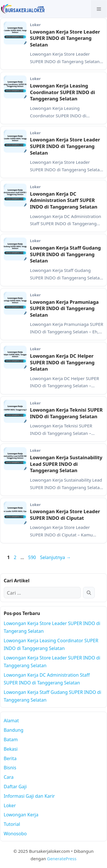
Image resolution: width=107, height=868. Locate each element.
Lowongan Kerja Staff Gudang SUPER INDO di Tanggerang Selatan (65, 254)
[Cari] (89, 593)
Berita (10, 758)
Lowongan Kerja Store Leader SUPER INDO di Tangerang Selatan (65, 38)
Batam (11, 739)
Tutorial (12, 824)
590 (32, 557)
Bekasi (11, 749)
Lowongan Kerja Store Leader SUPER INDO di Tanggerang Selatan (65, 146)
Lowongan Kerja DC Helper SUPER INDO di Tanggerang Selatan (62, 362)
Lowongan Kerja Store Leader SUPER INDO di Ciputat (65, 515)
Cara (9, 777)
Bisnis (10, 768)
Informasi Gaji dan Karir (29, 796)
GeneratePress (62, 859)
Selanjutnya (55, 557)
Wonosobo (15, 834)
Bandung (14, 730)
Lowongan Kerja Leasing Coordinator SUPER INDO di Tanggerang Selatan (62, 92)
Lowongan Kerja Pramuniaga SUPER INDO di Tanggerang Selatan (64, 308)
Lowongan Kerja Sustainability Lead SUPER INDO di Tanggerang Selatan (66, 464)
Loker (10, 805)
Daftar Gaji (15, 787)
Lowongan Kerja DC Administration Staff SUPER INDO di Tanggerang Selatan (64, 200)
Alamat (11, 721)
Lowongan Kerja (21, 815)
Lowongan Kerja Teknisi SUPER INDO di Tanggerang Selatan (66, 413)
